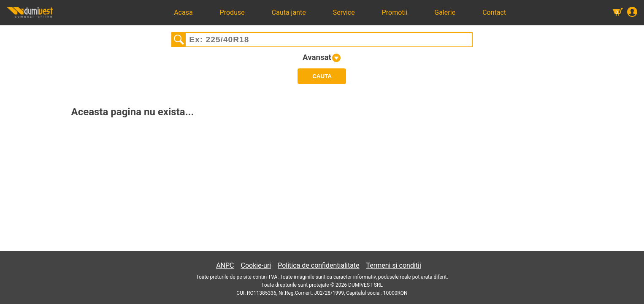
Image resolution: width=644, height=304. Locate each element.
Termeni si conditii (394, 265)
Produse (232, 12)
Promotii (395, 12)
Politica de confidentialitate (318, 265)
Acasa (183, 12)
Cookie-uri (256, 265)
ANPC (225, 265)
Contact (494, 12)
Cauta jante (289, 12)
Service (344, 12)
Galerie (445, 12)
